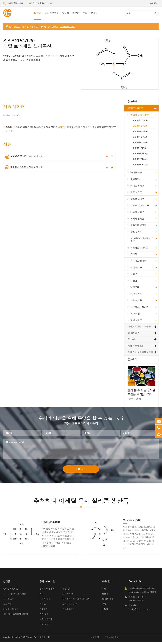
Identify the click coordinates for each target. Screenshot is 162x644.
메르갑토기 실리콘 (139, 248)
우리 (85, 13)
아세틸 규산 (136, 172)
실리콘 (61, 127)
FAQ (104, 606)
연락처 (94, 13)
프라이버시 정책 (111, 640)
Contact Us (135, 584)
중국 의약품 (68, 596)
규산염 (134, 254)
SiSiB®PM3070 (140, 159)
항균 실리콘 (136, 192)
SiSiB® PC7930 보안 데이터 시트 (24, 167)
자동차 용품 (45, 601)
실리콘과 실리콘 (30, 26)
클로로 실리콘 (137, 199)
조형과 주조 (45, 627)
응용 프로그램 (51, 13)
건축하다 (44, 611)
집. (10, 26)
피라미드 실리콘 (138, 261)
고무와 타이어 (69, 611)
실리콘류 (135, 287)
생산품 (37, 13)
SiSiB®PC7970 (140, 142)
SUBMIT (81, 471)
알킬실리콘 (136, 179)
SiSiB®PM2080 (140, 153)
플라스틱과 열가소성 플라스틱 (76, 601)
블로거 (76, 13)
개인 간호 (67, 591)
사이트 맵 (95, 640)
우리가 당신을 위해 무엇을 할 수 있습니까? (81, 419)
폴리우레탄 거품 (70, 606)
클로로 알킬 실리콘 (140, 205)
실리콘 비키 (107, 601)
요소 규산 (135, 313)
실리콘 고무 (133, 333)
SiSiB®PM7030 (140, 164)
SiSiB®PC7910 (140, 120)
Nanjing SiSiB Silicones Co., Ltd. (27, 640)
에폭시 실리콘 (137, 212)
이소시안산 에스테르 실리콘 (142, 240)
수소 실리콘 (136, 232)
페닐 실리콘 (136, 267)
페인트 (43, 606)
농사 (42, 596)
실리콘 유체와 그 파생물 (139, 326)
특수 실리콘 (136, 294)
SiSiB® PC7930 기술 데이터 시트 (24, 157)
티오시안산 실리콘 (139, 307)
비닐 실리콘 (136, 320)
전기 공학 (44, 616)
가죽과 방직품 (46, 622)
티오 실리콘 (136, 300)
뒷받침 (66, 13)
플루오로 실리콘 (138, 225)
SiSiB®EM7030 (140, 148)
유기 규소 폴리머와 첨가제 (140, 352)
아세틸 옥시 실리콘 (49, 26)
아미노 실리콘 (137, 186)
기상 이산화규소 (135, 346)
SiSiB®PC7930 (68, 26)
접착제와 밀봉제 (47, 591)
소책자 (105, 611)
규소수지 (132, 339)
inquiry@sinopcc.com (44, 3)
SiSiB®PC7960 (140, 137)
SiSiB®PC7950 (140, 131)
